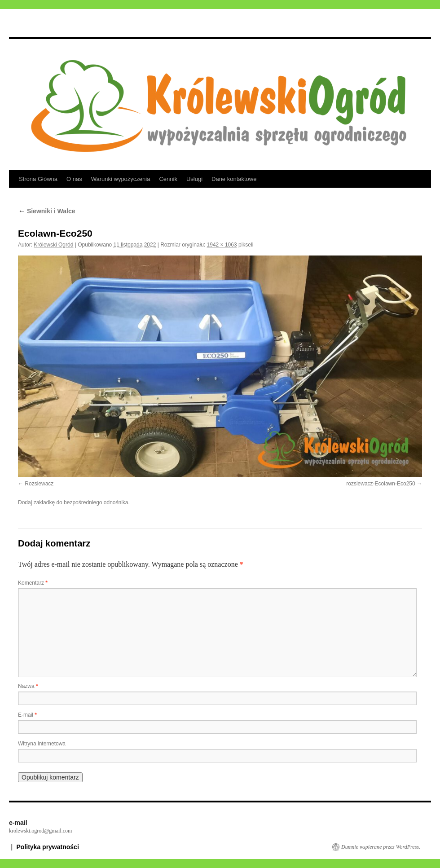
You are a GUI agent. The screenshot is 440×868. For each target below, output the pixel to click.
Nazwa (28, 686)
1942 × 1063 (222, 245)
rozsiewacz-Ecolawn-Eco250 (381, 484)
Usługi (194, 179)
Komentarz (33, 583)
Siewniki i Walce (47, 211)
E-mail (27, 715)
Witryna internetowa (42, 744)
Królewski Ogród (53, 245)
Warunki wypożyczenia (121, 179)
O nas (74, 179)
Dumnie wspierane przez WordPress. (381, 847)
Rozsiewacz (39, 484)
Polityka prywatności (48, 847)
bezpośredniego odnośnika (96, 502)
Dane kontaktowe (234, 179)
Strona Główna (38, 179)
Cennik (168, 179)
